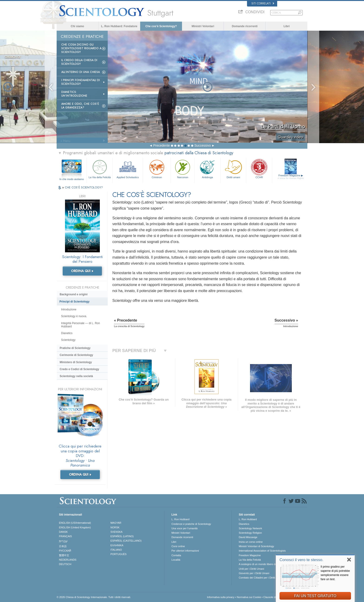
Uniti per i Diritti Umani (251, 569)
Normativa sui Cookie (249, 597)
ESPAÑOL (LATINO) (122, 536)
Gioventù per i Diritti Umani (254, 573)
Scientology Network (250, 528)
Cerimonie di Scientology (76, 355)
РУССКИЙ (65, 551)
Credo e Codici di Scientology (79, 369)
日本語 (63, 546)
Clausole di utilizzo (274, 597)
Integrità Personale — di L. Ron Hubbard (80, 325)
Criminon (157, 169)
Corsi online (178, 546)
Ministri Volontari (203, 26)
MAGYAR (116, 523)
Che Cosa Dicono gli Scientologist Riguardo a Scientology (81, 48)
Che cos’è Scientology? (161, 26)
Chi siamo (77, 26)
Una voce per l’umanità (184, 528)
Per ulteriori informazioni (185, 551)
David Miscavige (248, 537)
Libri (287, 26)
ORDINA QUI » (82, 271)
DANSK (63, 532)
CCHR (259, 169)
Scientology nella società (76, 376)
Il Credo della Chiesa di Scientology (79, 62)
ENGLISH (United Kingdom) (75, 527)
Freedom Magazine (291, 177)
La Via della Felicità (100, 169)
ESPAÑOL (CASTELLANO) (126, 541)
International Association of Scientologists (262, 551)
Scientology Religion (250, 533)
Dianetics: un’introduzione (74, 94)
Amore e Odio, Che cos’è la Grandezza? (80, 106)
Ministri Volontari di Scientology (256, 546)
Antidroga (207, 169)
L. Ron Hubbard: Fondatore (119, 26)
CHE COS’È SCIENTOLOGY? (84, 187)
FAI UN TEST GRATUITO (315, 596)
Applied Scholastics (128, 169)
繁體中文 (64, 555)
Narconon (183, 169)
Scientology (68, 340)
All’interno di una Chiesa (81, 72)
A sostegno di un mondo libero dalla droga (262, 564)
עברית (63, 541)
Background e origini (74, 294)
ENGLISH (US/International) (75, 523)
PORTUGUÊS (119, 554)
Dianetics (67, 333)
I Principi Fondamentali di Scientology (81, 82)
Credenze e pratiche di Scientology (191, 524)
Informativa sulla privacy (221, 597)
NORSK (115, 527)
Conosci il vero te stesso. (301, 560)
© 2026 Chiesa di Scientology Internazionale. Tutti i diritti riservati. (94, 597)
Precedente (162, 145)
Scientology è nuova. (74, 316)
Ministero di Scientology (76, 362)
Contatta (176, 555)
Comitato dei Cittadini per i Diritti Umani (261, 578)
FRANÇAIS (65, 536)
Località (176, 560)
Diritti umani (233, 169)
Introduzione (69, 309)
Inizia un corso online (251, 542)
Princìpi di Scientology (74, 302)
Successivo (203, 145)
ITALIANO (116, 550)
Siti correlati (263, 3)
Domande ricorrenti (245, 26)
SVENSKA (117, 532)
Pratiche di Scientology (75, 348)
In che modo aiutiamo (72, 179)
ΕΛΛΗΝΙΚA (117, 545)
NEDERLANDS (68, 560)
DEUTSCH (65, 564)
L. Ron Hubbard (180, 519)
